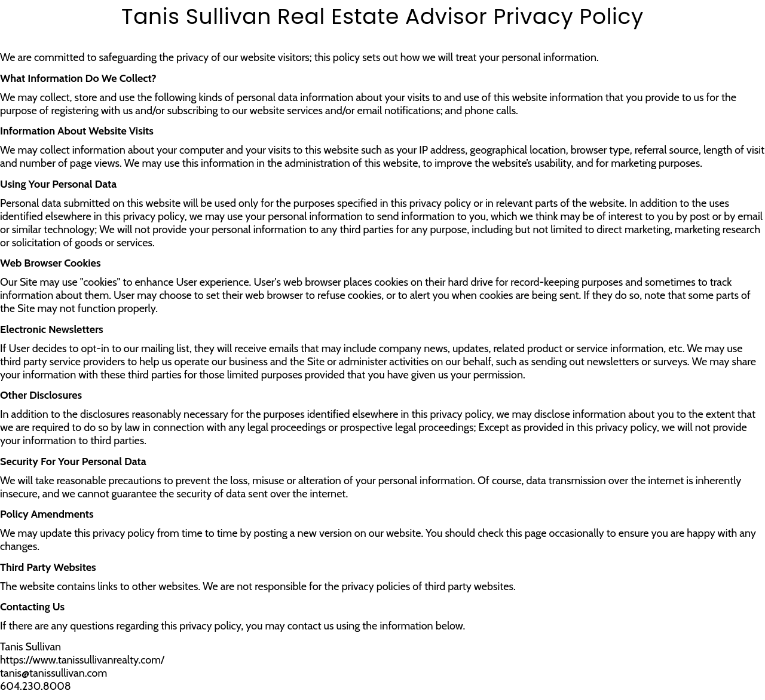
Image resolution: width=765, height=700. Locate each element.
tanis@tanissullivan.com (53, 673)
